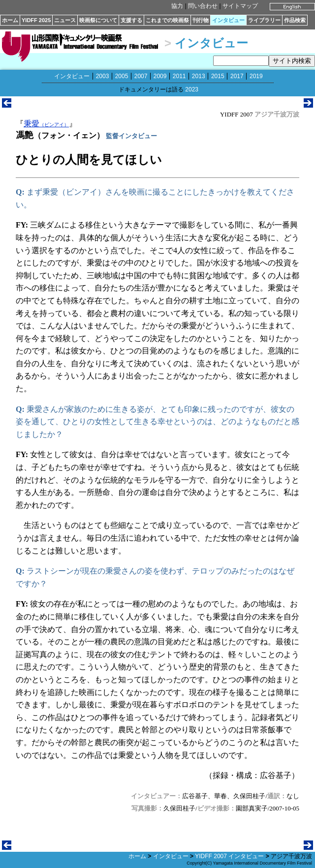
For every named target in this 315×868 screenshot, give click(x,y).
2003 (103, 76)
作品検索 (295, 20)
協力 (177, 6)
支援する (131, 20)
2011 (179, 76)
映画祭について (98, 20)
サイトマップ (240, 6)
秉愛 (46, 124)
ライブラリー (264, 20)
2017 (237, 76)
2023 (192, 89)
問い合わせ (203, 6)
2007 (141, 76)
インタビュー (228, 20)
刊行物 (201, 20)
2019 (256, 76)
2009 (160, 76)
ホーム (10, 20)
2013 (199, 76)
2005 (122, 76)
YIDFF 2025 (36, 20)
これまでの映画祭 (167, 20)
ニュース (65, 20)
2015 (218, 76)
